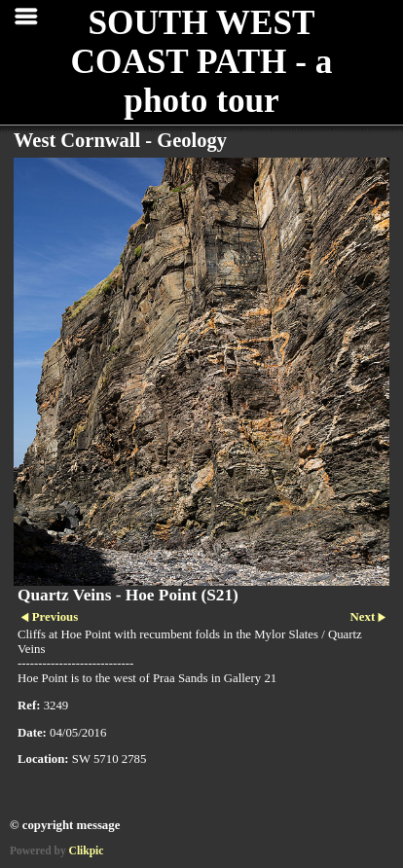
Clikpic (87, 850)
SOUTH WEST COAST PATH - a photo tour (202, 62)
